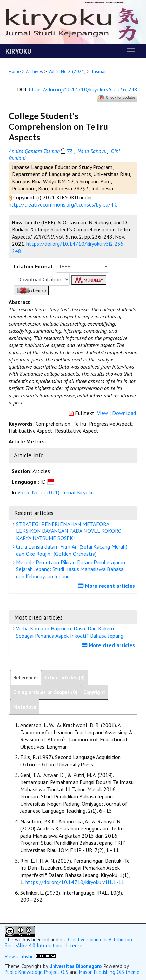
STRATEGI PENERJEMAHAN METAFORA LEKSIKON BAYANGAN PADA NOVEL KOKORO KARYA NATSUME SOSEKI (68, 531)
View (103, 413)
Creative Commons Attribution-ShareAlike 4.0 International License (69, 942)
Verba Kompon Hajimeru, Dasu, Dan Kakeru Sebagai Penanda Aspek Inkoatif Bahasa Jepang (69, 632)
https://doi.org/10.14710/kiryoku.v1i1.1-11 (75, 882)
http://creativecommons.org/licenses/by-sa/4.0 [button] (63, 204)
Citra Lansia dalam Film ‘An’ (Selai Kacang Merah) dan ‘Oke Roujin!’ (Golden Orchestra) (71, 550)
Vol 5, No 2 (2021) (67, 71)
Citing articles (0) (65, 677)
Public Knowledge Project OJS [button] (37, 972)
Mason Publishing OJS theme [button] (109, 972)
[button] (11, 197)
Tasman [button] (99, 71)
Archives (35, 71)
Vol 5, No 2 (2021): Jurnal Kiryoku (56, 492)
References (26, 677)
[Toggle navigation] (131, 51)
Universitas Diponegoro (75, 966)
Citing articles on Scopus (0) (45, 692)
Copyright (94, 692)
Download (124, 413)
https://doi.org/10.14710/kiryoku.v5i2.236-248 (83, 89)
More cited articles (109, 645)
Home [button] (15, 71)
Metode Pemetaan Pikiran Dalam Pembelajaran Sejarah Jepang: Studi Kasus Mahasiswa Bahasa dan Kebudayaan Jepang (70, 569)
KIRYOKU (18, 51)
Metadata (25, 707)
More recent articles (107, 586)
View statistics (20, 957)
